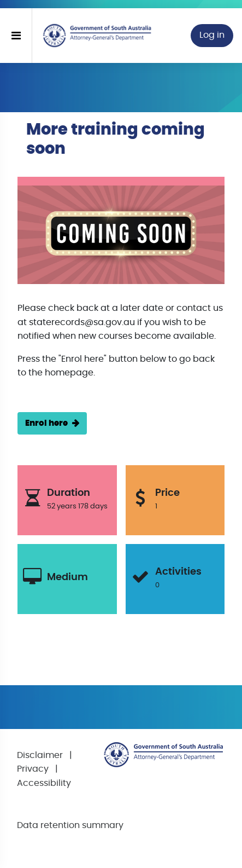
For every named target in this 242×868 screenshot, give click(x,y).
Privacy (33, 769)
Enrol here (46, 423)
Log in (212, 35)
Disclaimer (40, 755)
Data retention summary (70, 825)
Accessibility (44, 783)
